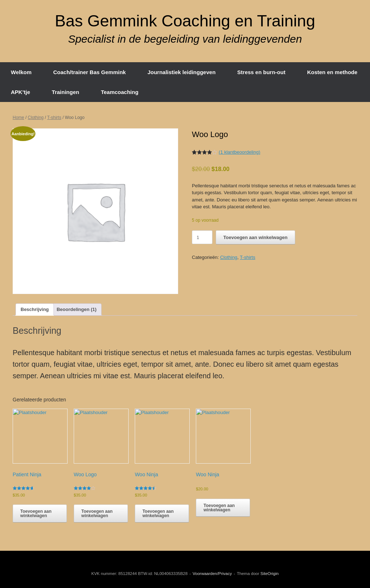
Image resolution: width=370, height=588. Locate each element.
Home (18, 118)
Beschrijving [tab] (35, 309)
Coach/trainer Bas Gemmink (89, 72)
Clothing (36, 118)
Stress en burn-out (261, 72)
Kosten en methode (332, 72)
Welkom (21, 72)
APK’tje (20, 92)
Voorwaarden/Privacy (212, 574)
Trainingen (65, 92)
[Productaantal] (202, 237)
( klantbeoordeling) (239, 152)
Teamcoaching (120, 92)
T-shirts (54, 118)
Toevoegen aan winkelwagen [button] (36, 514)
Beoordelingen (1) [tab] (77, 309)
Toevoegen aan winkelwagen (255, 237)
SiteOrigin (270, 574)
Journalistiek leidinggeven (181, 72)
